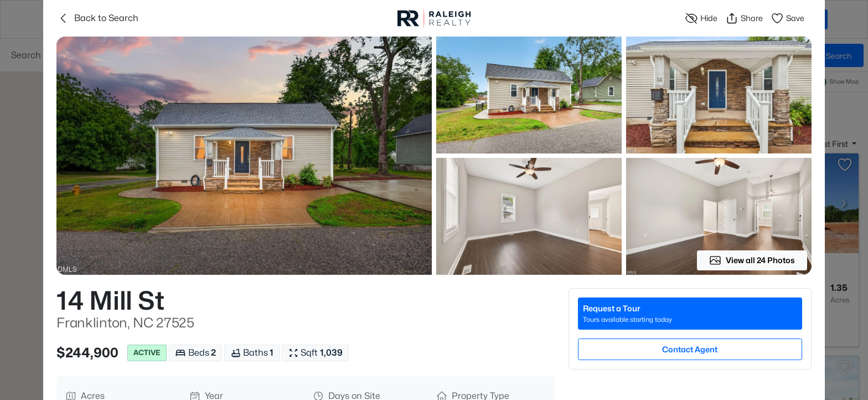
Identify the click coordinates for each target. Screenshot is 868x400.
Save (787, 18)
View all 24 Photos (752, 260)
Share (744, 18)
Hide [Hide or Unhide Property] (701, 18)
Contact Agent (690, 349)
